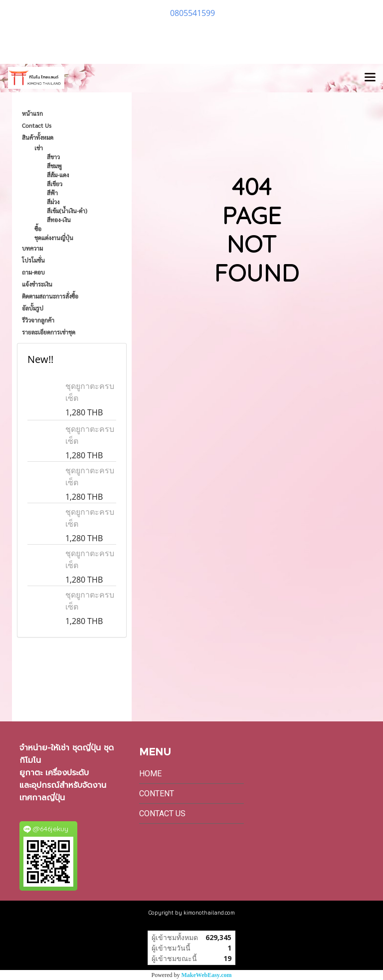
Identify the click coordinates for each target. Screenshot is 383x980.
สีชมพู (54, 166)
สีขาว (53, 157)
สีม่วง (53, 202)
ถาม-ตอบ (33, 272)
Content (157, 794)
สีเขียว (55, 184)
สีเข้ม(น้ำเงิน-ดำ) (67, 211)
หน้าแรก (32, 113)
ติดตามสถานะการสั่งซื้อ (50, 296)
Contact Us (37, 125)
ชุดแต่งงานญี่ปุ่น (54, 238)
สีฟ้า (52, 193)
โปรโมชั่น (33, 260)
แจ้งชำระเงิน (37, 284)
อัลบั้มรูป (33, 308)
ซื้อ (38, 229)
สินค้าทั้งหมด (38, 137)
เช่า (39, 148)
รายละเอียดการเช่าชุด (49, 332)
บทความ (32, 248)
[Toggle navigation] (370, 78)
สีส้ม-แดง (58, 175)
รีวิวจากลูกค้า (38, 320)
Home (150, 774)
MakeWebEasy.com (207, 975)
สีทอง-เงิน (59, 220)
